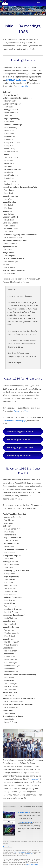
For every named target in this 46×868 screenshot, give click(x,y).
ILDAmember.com (24, 812)
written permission (19, 852)
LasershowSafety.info (25, 823)
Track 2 (28, 411)
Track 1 (17, 411)
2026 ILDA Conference (16, 80)
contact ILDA (23, 86)
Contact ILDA (7, 847)
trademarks (30, 854)
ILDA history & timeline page (15, 421)
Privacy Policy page (32, 864)
